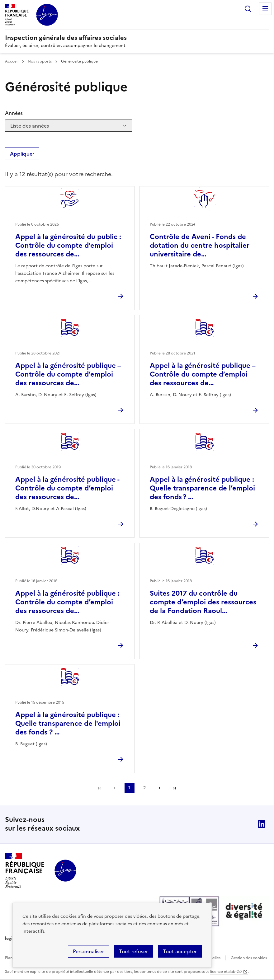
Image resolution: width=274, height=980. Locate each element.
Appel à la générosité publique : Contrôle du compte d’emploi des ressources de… (67, 602)
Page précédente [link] (115, 788)
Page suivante (159, 788)
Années (14, 113)
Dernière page (174, 788)
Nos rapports (40, 61)
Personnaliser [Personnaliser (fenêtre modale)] (88, 951)
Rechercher (248, 9)
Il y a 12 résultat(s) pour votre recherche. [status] (59, 174)
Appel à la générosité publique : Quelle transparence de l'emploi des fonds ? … (68, 723)
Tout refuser (133, 951)
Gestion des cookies (249, 958)
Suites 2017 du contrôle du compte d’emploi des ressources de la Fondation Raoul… (203, 602)
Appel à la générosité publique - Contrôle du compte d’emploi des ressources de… (67, 488)
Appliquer (22, 154)
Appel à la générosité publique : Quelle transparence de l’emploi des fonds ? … (202, 488)
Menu (265, 9)
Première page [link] (100, 788)
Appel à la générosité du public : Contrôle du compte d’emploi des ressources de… (68, 245)
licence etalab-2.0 (226, 972)
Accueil (12, 61)
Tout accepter (180, 951)
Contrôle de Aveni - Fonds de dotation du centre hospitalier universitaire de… (200, 245)
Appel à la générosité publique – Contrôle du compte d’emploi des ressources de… (68, 374)
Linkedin (262, 824)
